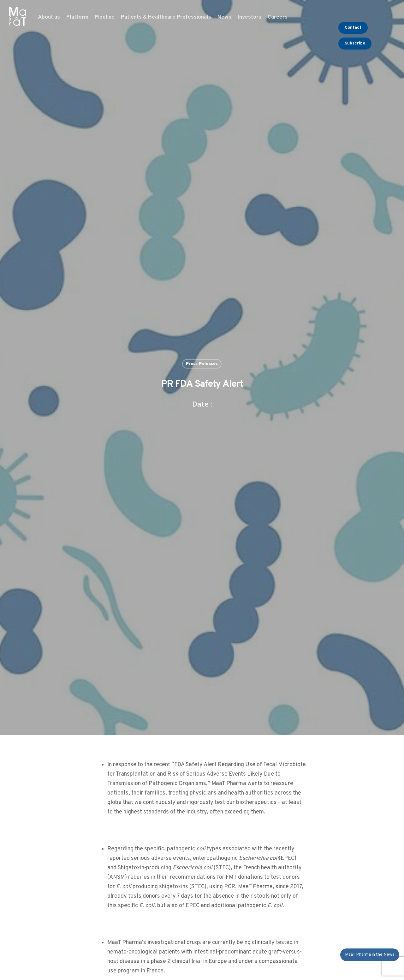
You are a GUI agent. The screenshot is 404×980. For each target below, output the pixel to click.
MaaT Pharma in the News (370, 955)
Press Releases (202, 364)
